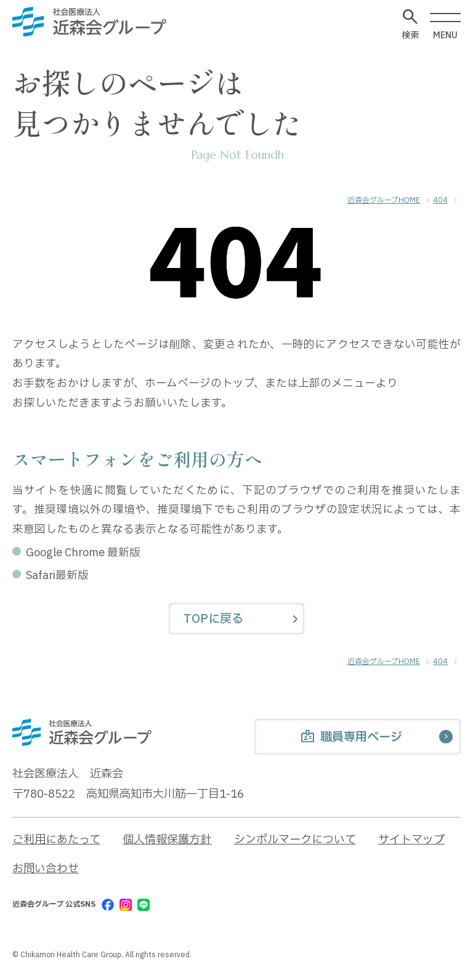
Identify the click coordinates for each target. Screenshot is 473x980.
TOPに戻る (213, 619)
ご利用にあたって (56, 840)
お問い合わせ (46, 869)
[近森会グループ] (89, 22)
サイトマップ (411, 840)
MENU (445, 26)
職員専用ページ (351, 738)
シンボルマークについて (295, 840)
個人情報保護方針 (167, 840)
